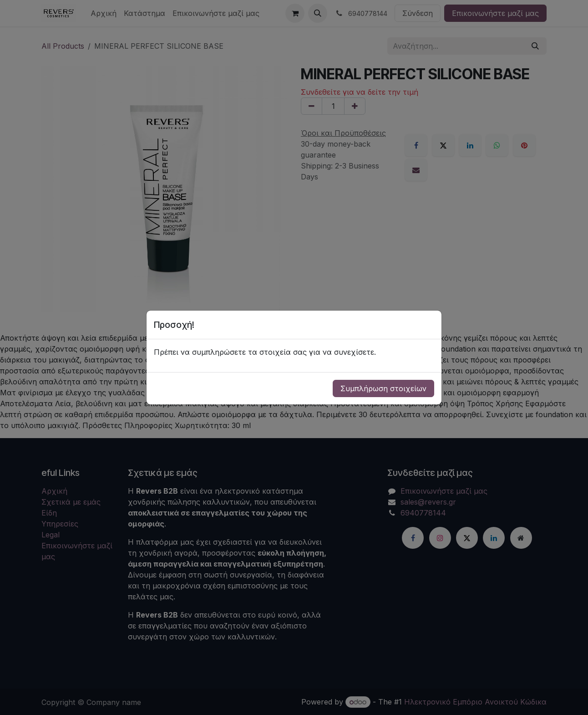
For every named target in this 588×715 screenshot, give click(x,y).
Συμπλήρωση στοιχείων (383, 388)
